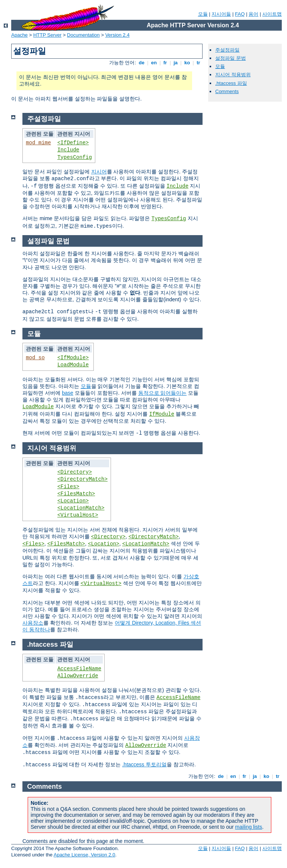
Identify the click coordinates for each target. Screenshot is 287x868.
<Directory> (74, 472)
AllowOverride (78, 676)
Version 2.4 (118, 35)
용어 (253, 14)
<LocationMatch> (81, 508)
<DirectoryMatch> (82, 479)
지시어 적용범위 (233, 75)
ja (176, 63)
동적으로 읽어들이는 (163, 393)
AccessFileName (79, 669)
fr (165, 63)
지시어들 (221, 14)
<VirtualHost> (78, 515)
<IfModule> (73, 358)
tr (199, 63)
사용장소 (33, 623)
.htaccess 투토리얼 (144, 764)
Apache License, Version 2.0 (84, 855)
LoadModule (73, 365)
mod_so (35, 358)
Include (68, 150)
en (154, 63)
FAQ (240, 14)
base (68, 393)
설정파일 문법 (231, 58)
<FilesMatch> (76, 494)
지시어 (99, 172)
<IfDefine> (73, 143)
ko (187, 63)
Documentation (83, 35)
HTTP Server (47, 35)
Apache (19, 35)
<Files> (68, 487)
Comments (227, 91)
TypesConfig (74, 157)
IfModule (162, 414)
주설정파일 (227, 50)
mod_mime (38, 143)
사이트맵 (272, 14)
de (142, 63)
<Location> (73, 501)
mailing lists (249, 827)
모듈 (203, 14)
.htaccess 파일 (231, 83)
